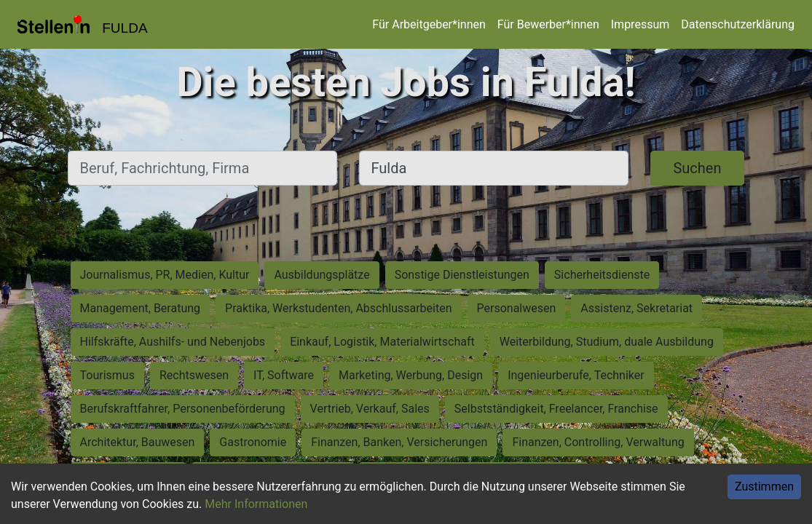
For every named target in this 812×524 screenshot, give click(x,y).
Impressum (640, 24)
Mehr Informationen (256, 504)
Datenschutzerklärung (738, 24)
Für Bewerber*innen (548, 24)
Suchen (697, 168)
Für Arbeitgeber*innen (429, 24)
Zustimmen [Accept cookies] (764, 487)
